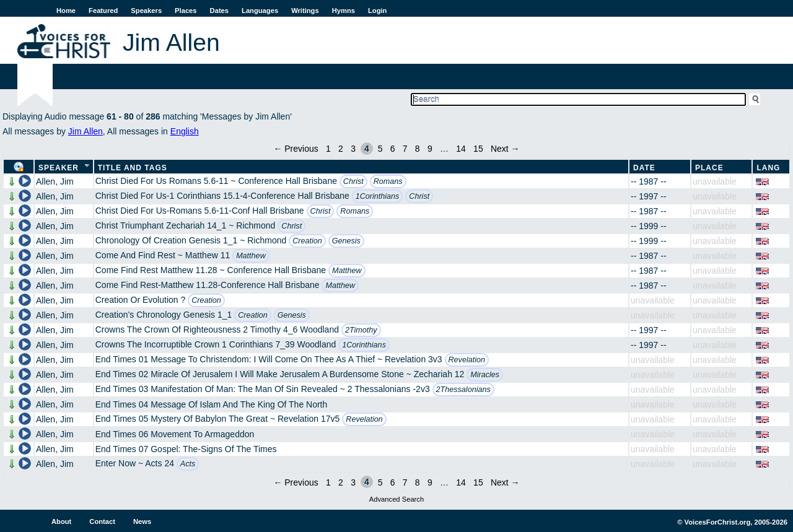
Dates (219, 11)
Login (377, 11)
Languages (260, 11)
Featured (103, 11)
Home (66, 11)
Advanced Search (396, 499)
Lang (768, 168)
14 (461, 149)
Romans (388, 181)
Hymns (344, 11)
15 (478, 149)
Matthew (251, 256)
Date (644, 168)
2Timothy (361, 330)
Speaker (59, 168)
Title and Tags (133, 168)
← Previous (296, 149)
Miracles (485, 375)
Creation (307, 241)
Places (186, 11)
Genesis (346, 241)
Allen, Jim (55, 181)
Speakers (146, 11)
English (185, 131)
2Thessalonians (463, 390)
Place (709, 168)
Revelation (467, 360)
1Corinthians (378, 196)
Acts (188, 464)
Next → (505, 149)
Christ (353, 181)
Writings (305, 11)
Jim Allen (85, 131)
